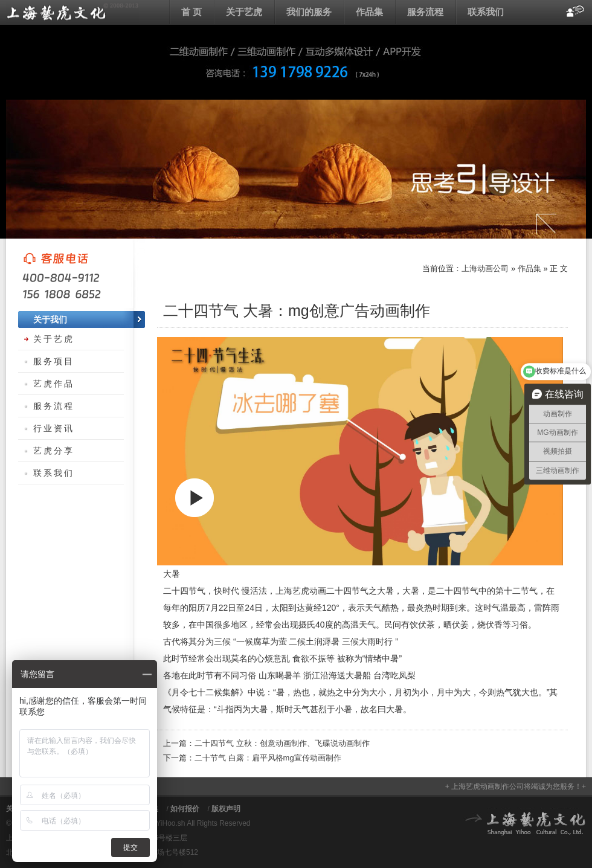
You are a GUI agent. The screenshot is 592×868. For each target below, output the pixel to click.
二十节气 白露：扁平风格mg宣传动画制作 (268, 758)
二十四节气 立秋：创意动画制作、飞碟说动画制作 (282, 743)
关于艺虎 (244, 12)
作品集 (369, 12)
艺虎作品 (54, 384)
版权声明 (226, 809)
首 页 (191, 12)
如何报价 (185, 809)
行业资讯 (54, 428)
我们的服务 (309, 12)
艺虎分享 (54, 451)
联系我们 (486, 12)
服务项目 (54, 361)
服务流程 (425, 12)
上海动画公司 (72, 12)
